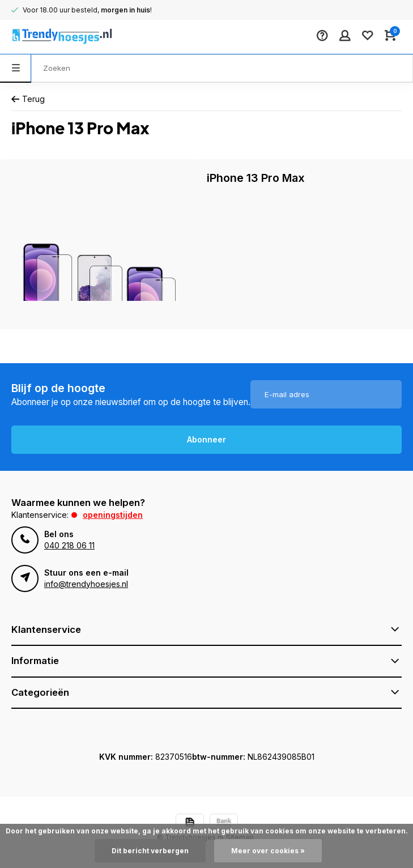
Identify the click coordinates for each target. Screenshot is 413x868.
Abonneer (206, 439)
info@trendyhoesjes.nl (86, 584)
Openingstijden (113, 515)
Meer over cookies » (268, 851)
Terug (28, 99)
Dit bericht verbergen (150, 851)
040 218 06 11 (69, 545)
